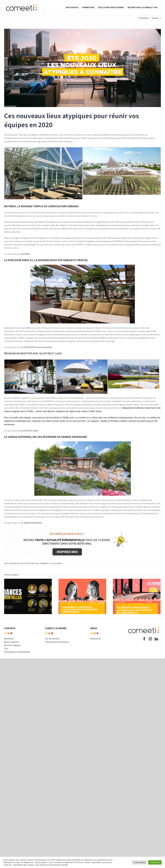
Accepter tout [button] (155, 862)
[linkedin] (156, 663)
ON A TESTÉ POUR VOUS (30, 563)
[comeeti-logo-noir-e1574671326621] (144, 626)
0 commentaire (57, 563)
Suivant (155, 18)
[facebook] (144, 663)
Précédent (144, 18)
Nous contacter (11, 647)
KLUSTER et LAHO (30, 431)
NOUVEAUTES (15, 563)
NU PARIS (25, 254)
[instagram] (150, 663)
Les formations (52, 644)
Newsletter (96, 644)
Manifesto (9, 644)
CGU (6, 653)
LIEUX (6, 563)
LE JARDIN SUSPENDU (31, 523)
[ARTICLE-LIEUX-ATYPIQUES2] (82, 68)
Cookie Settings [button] (139, 862)
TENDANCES (45, 563)
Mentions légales (12, 650)
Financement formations (57, 647)
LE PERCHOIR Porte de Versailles (37, 347)
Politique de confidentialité (17, 657)
